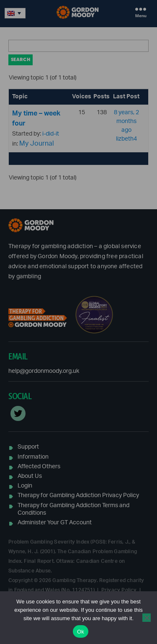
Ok (81, 632)
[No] (147, 618)
